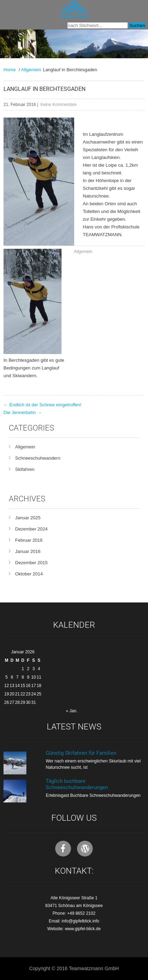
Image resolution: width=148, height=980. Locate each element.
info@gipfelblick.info (80, 921)
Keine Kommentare (59, 105)
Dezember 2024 (31, 529)
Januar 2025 (28, 518)
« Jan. (72, 711)
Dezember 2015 (31, 563)
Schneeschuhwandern (38, 458)
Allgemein (31, 70)
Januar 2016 (28, 551)
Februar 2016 (29, 540)
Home (10, 70)
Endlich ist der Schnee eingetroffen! (43, 405)
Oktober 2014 (29, 574)
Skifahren (25, 469)
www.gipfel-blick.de (83, 929)
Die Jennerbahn (22, 412)
